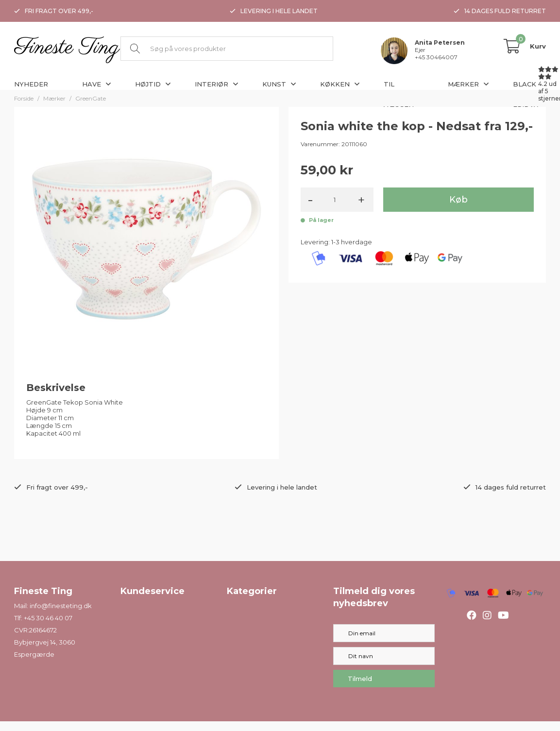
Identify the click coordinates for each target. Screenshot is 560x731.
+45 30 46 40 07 (48, 618)
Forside (24, 98)
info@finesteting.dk (61, 606)
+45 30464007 (436, 57)
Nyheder (31, 84)
